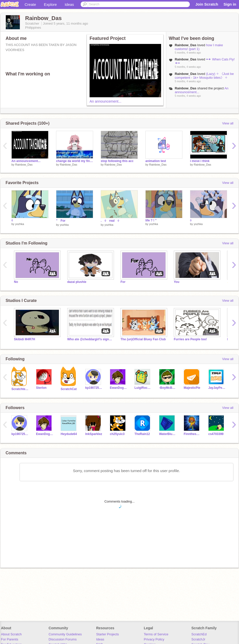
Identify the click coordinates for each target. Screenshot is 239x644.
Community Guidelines (65, 634)
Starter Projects (108, 634)
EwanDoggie (118, 388)
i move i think (200, 161)
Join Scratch (207, 4)
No (16, 282)
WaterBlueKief (168, 434)
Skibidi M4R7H (24, 339)
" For (61, 221)
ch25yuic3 (117, 434)
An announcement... (105, 101)
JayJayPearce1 (217, 388)
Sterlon (41, 388)
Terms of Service (156, 634)
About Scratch (11, 634)
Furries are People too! (190, 339)
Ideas (69, 4)
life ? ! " (151, 220)
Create (30, 4)
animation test (156, 161)
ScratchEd (199, 634)
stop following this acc (117, 161)
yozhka (20, 224)
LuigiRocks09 (143, 388)
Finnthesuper (192, 434)
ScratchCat (69, 389)
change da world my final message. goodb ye (75, 161)
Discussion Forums (63, 639)
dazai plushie (77, 282)
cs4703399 (216, 434)
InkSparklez (94, 434)
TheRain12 (142, 434)
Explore (50, 4)
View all (228, 123)
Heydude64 (69, 434)
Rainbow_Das (24, 165)
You (177, 282)
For (123, 282)
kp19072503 (94, 388)
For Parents (10, 639)
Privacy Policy (154, 639)
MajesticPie (192, 388)
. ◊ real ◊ (112, 221)
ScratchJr (198, 639)
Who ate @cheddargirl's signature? (90, 339)
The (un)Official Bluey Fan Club (143, 339)
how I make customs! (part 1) (199, 47)
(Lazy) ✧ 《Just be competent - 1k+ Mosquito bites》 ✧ (204, 76)
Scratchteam (20, 389)
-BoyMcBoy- (168, 388)
